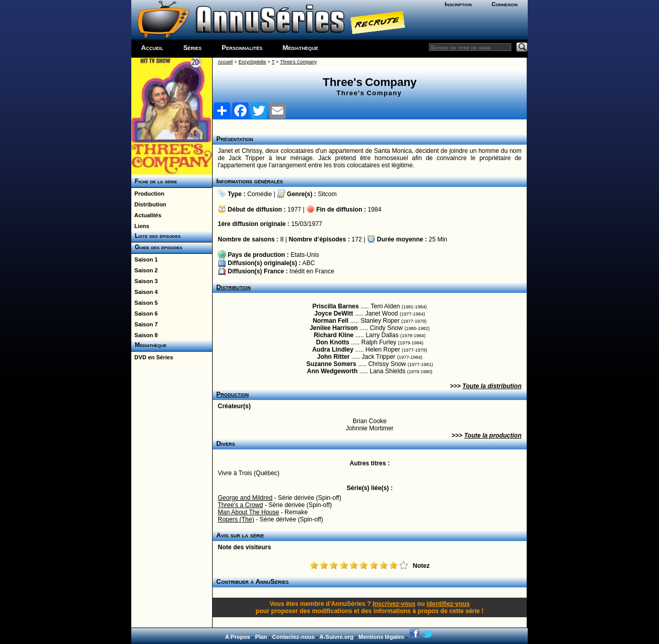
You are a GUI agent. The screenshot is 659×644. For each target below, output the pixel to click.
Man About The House (248, 512)
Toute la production (493, 436)
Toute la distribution (492, 386)
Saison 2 (144, 270)
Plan (261, 637)
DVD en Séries (152, 357)
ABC (309, 263)
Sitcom (327, 194)
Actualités (146, 215)
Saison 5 (144, 303)
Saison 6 (144, 314)
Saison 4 (144, 292)
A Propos (238, 637)
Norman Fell (330, 321)
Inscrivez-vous (394, 604)
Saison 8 (144, 335)
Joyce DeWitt (334, 314)
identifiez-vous (448, 604)
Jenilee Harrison (333, 328)
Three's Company (298, 62)
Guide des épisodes (157, 247)
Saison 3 (144, 281)
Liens (140, 226)
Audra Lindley (333, 350)
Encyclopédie (252, 62)
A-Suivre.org (336, 637)
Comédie (259, 194)
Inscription (458, 4)
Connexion (505, 4)
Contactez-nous (294, 637)
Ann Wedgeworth (332, 371)
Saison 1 (144, 259)
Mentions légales (381, 637)
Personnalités (242, 48)
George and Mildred (245, 498)
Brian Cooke (370, 421)
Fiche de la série (154, 181)
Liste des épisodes (156, 236)
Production (148, 194)
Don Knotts (333, 342)
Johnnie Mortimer (370, 428)
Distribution (149, 204)
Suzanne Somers (331, 364)
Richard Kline (333, 335)
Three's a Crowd (240, 505)
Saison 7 (144, 324)
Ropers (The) (236, 519)
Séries (193, 48)
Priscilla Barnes (336, 306)
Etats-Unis (305, 255)
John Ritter (333, 357)
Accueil (152, 48)
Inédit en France (312, 271)
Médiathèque (300, 48)
